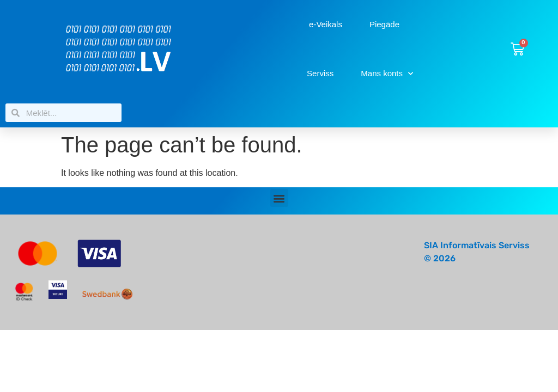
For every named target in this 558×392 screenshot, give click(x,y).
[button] (279, 198)
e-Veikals (326, 24)
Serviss (320, 73)
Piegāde (384, 24)
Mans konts (387, 74)
